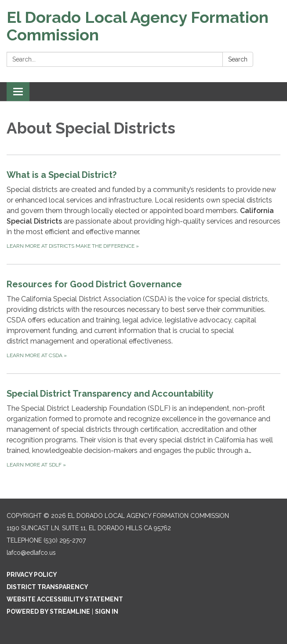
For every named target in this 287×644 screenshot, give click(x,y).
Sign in (107, 611)
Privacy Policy (32, 575)
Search (238, 59)
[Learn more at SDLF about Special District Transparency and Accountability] (143, 428)
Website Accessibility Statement (65, 599)
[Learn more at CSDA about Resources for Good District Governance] (143, 319)
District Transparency (47, 587)
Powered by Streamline (48, 611)
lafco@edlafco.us (31, 553)
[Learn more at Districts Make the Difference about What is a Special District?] (143, 209)
